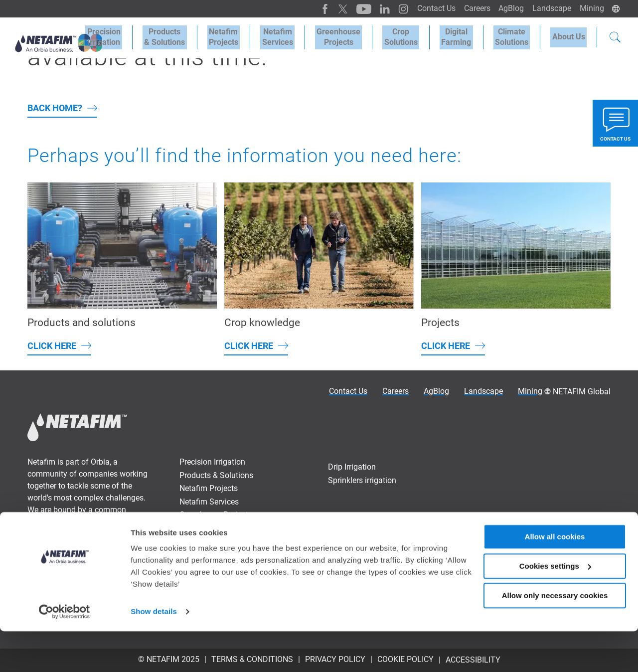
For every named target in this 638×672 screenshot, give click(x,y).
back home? (55, 108)
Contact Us (429, 8)
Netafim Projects (245, 36)
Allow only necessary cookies (555, 636)
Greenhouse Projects (353, 36)
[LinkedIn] (374, 8)
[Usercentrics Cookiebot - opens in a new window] (65, 653)
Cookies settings (555, 607)
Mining (591, 8)
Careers (471, 8)
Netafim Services (296, 36)
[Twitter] (334, 8)
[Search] (615, 37)
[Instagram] (391, 8)
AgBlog (507, 8)
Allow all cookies (555, 578)
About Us (570, 36)
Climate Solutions (517, 36)
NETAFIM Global (582, 392)
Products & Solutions (189, 36)
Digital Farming (465, 36)
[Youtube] (354, 8)
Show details (154, 652)
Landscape (549, 8)
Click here (52, 346)
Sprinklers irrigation (362, 480)
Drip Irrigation (352, 467)
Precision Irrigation (132, 36)
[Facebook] (316, 8)
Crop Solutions (412, 36)
